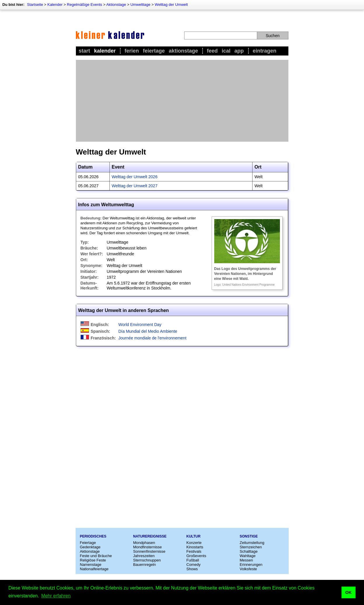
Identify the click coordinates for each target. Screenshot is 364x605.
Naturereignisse (150, 536)
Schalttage (249, 551)
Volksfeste (248, 569)
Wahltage (248, 556)
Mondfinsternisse (147, 547)
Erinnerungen (251, 565)
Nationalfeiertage (94, 569)
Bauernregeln (144, 565)
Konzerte (194, 543)
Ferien (132, 51)
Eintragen (265, 51)
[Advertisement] (182, 101)
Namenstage (91, 565)
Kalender (55, 5)
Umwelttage (141, 5)
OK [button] (349, 592)
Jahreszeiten (144, 556)
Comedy (194, 565)
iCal (226, 51)
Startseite (35, 5)
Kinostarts (195, 547)
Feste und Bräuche (96, 556)
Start (85, 51)
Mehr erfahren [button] (56, 596)
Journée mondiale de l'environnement (153, 338)
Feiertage (154, 51)
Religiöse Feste (93, 560)
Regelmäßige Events (85, 5)
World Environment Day (140, 325)
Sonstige (249, 536)
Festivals (194, 551)
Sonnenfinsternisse (149, 551)
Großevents (196, 556)
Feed (212, 51)
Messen (246, 560)
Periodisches (93, 536)
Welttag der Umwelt (171, 5)
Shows (192, 569)
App (239, 51)
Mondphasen (144, 543)
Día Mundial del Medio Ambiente (148, 331)
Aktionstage (116, 5)
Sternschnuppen (147, 560)
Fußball (193, 560)
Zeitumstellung (252, 543)
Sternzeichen (251, 547)
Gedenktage (90, 547)
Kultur (194, 536)
